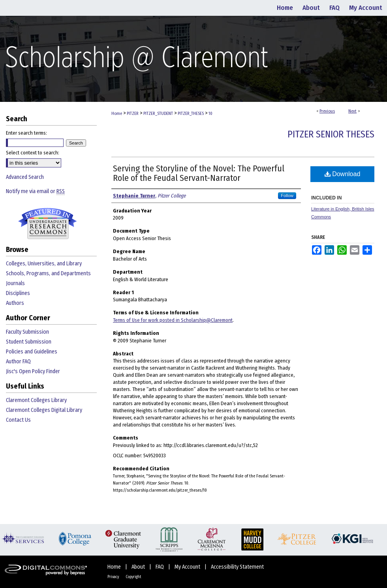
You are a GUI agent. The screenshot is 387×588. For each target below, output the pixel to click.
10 (210, 114)
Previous (327, 111)
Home (117, 114)
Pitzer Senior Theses (331, 134)
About (139, 567)
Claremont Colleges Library (36, 400)
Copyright (133, 577)
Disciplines (18, 293)
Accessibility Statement (237, 567)
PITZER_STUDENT (158, 114)
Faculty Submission (27, 332)
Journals (15, 283)
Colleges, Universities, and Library (44, 264)
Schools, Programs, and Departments (48, 273)
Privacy (114, 577)
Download (343, 174)
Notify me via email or (35, 191)
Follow (287, 195)
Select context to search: (33, 153)
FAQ (160, 567)
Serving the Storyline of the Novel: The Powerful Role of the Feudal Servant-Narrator (199, 173)
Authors (15, 303)
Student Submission (29, 342)
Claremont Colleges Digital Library (44, 410)
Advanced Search (25, 177)
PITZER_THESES (191, 114)
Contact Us (18, 420)
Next (352, 111)
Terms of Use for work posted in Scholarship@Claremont (173, 320)
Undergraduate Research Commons (47, 224)
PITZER (133, 114)
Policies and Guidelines (32, 352)
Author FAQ (18, 362)
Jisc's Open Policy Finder (33, 371)
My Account (188, 567)
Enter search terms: (26, 133)
